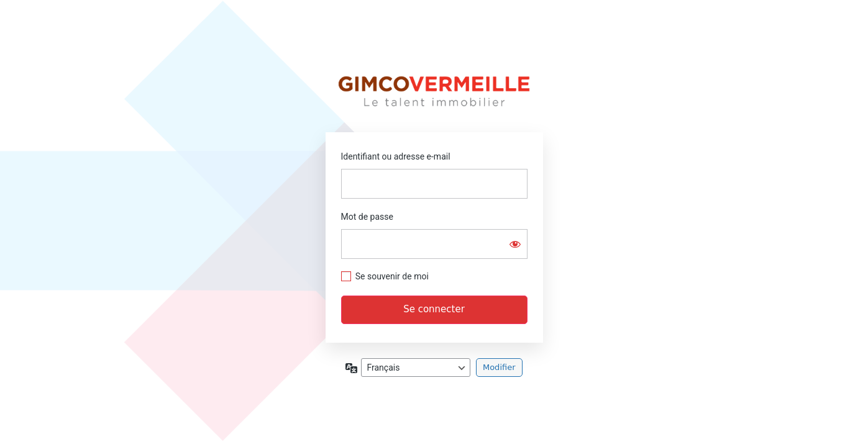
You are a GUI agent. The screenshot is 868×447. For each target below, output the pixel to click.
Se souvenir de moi (392, 276)
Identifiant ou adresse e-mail (396, 156)
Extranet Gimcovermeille (434, 91)
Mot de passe (367, 217)
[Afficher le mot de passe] (515, 244)
